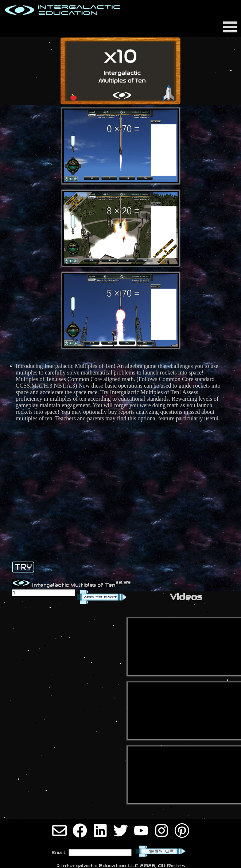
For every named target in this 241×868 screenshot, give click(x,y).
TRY (23, 567)
